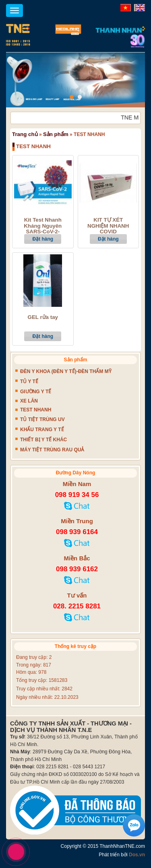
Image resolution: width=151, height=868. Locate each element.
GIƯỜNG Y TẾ (36, 392)
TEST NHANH (36, 410)
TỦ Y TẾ (29, 382)
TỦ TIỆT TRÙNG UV (42, 419)
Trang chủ (25, 134)
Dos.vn (137, 855)
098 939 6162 (77, 569)
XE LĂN (29, 401)
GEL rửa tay (43, 317)
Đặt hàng (43, 239)
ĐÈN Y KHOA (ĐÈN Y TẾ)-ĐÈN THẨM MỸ (66, 371)
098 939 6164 (77, 532)
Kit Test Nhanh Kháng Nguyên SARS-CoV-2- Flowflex (43, 229)
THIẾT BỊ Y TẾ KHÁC (43, 440)
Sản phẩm (56, 134)
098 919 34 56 (77, 495)
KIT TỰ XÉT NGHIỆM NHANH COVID (108, 226)
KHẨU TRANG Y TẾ (42, 430)
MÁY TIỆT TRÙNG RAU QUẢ (52, 450)
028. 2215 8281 (77, 606)
